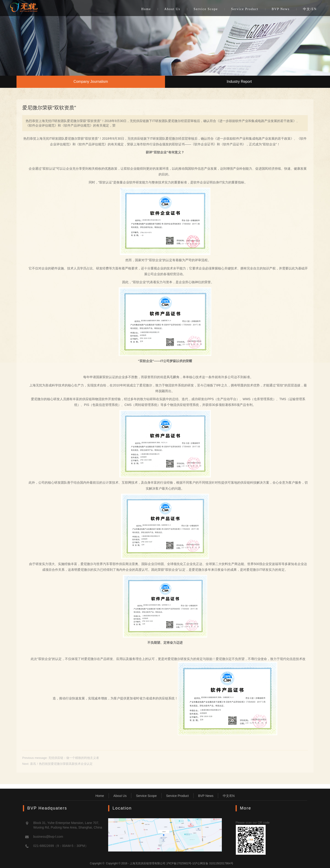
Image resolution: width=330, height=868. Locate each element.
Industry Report (239, 82)
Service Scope (206, 9)
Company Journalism (91, 82)
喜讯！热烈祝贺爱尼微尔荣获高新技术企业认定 (61, 764)
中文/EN (310, 9)
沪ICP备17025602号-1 (180, 863)
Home (146, 9)
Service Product (245, 9)
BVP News (281, 9)
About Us (172, 9)
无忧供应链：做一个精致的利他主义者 (74, 758)
